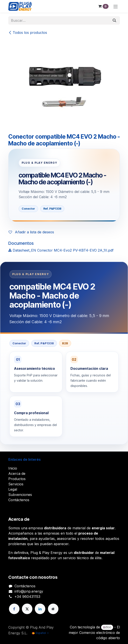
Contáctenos (19, 500)
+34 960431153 (27, 597)
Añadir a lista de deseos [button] (31, 232)
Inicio (13, 468)
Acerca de (17, 473)
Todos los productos (28, 33)
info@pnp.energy (29, 591)
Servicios (16, 484)
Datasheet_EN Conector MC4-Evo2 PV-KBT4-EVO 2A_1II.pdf (61, 250)
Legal (13, 489)
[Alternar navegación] (116, 6)
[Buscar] (114, 20)
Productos (17, 479)
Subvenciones (20, 495)
